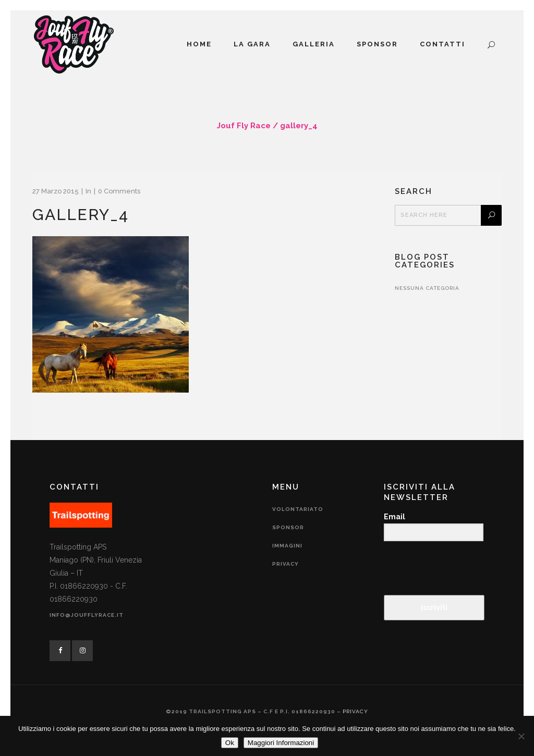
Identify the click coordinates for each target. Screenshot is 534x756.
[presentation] (448, 569)
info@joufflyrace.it (87, 615)
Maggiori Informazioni (281, 743)
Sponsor (288, 527)
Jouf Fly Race (244, 126)
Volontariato (298, 509)
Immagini (287, 546)
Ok (230, 743)
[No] (521, 736)
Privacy (286, 564)
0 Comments (119, 191)
